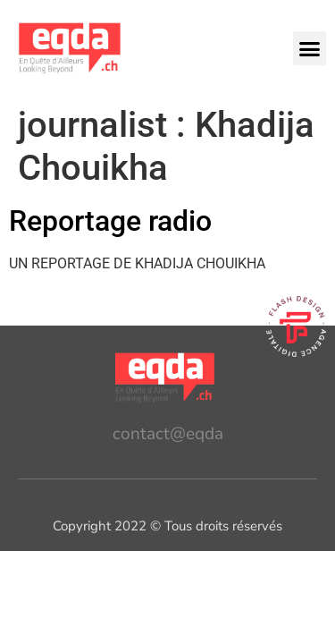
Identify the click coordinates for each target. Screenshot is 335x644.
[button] (310, 48)
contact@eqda (168, 434)
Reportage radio (110, 221)
